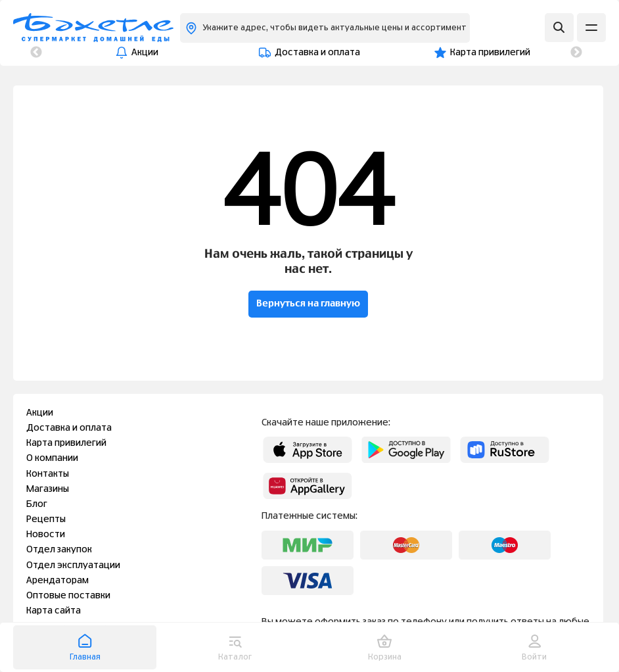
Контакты (511, 53)
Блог (37, 504)
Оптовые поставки (68, 596)
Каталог (235, 647)
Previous (36, 53)
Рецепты (46, 519)
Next (576, 53)
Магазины (48, 489)
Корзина (385, 647)
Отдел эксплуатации (73, 565)
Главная (85, 647)
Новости (46, 535)
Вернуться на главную (308, 304)
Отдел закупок (59, 550)
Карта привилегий (307, 53)
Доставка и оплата (181, 53)
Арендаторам (57, 581)
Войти (534, 647)
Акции (82, 53)
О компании (418, 53)
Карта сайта (54, 611)
